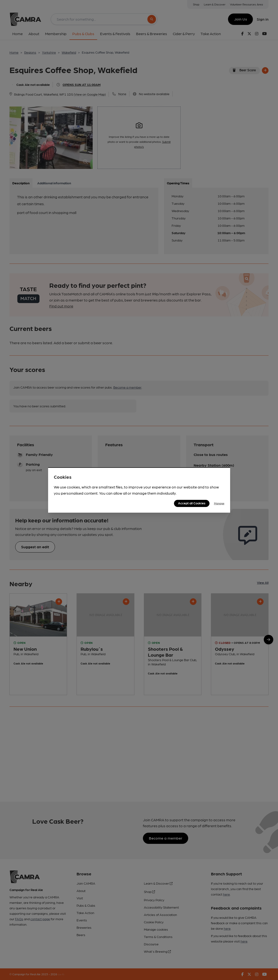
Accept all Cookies (192, 503)
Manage (219, 503)
